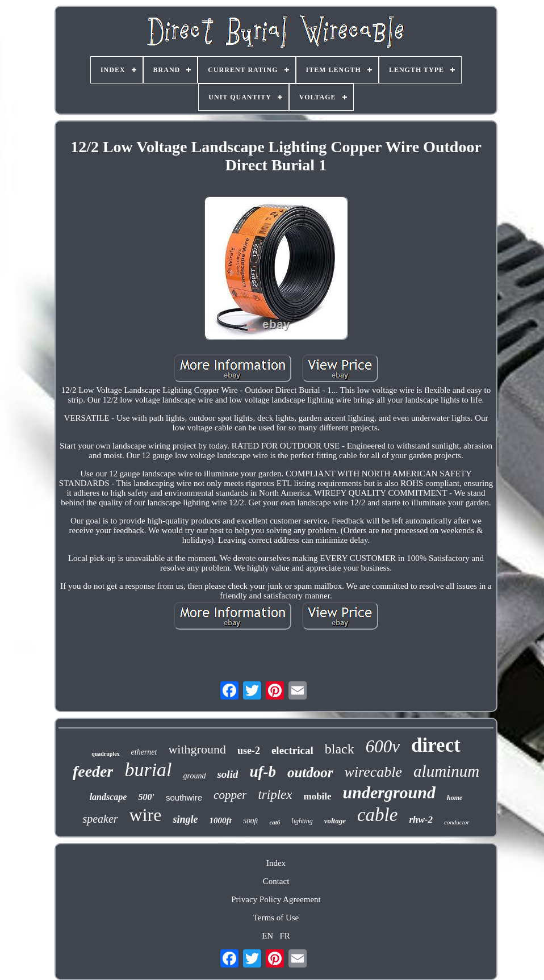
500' (146, 797)
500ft (251, 821)
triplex (275, 795)
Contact (276, 881)
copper (230, 795)
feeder (93, 771)
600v (383, 746)
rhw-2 (421, 820)
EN (267, 936)
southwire (184, 797)
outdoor (310, 772)
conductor (457, 822)
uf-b (263, 772)
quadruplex (105, 754)
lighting (302, 821)
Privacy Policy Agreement (276, 899)
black (340, 749)
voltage (335, 821)
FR (284, 936)
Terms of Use (276, 918)
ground (195, 776)
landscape (108, 797)
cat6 (275, 822)
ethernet (144, 752)
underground (389, 792)
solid (227, 774)
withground (197, 749)
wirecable (374, 772)
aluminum (446, 771)
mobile (317, 796)
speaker (100, 819)
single (185, 819)
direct (436, 745)
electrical (292, 750)
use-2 (249, 751)
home (455, 798)
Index (276, 863)
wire (146, 815)
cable (377, 815)
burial (148, 770)
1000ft (220, 820)
